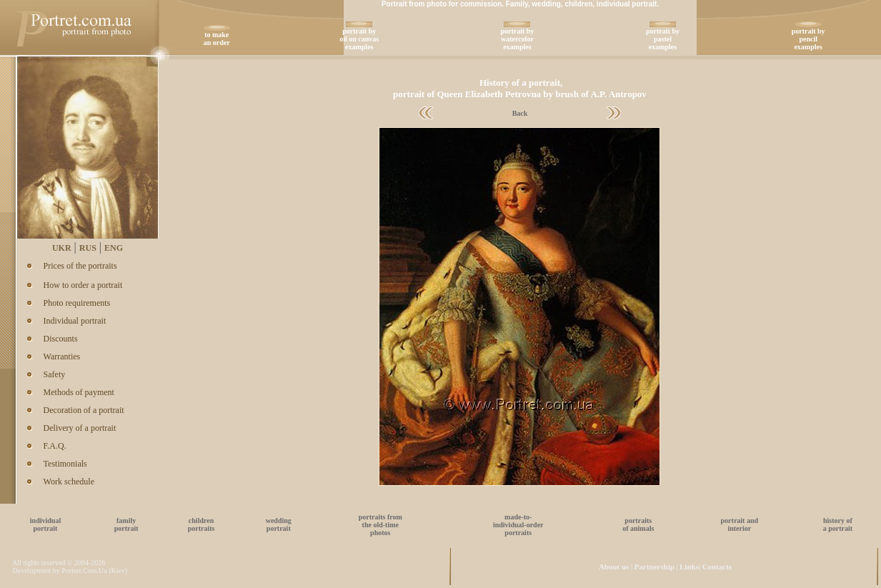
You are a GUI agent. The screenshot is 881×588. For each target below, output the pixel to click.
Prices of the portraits (80, 266)
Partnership (654, 567)
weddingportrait (279, 524)
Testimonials (65, 464)
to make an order (217, 39)
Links (689, 567)
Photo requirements (77, 303)
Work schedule (69, 482)
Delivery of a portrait (80, 428)
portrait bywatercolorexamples (517, 39)
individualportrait (45, 524)
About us (614, 567)
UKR (62, 248)
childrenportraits (201, 524)
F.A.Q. (55, 446)
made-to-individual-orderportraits (518, 525)
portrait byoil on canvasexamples (359, 39)
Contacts (717, 567)
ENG (114, 248)
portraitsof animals (638, 524)
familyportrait (126, 524)
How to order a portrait (83, 285)
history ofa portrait (838, 524)
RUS (88, 248)
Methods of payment (79, 392)
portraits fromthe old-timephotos (380, 525)
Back (520, 113)
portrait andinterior (740, 524)
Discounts (61, 339)
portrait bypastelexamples (663, 39)
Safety (55, 374)
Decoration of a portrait (84, 410)
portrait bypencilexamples (808, 39)
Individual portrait (75, 321)
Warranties (62, 357)
